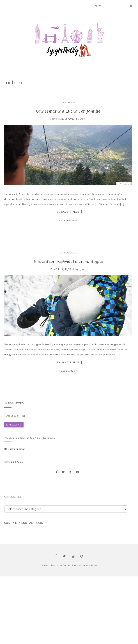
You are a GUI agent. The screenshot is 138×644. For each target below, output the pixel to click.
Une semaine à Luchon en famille (68, 111)
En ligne (15, 449)
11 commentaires (68, 371)
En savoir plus (68, 212)
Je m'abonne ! (14, 425)
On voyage (68, 102)
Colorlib (67, 565)
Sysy (82, 119)
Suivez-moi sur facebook (24, 523)
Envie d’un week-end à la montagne (68, 261)
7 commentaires (68, 220)
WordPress (91, 565)
